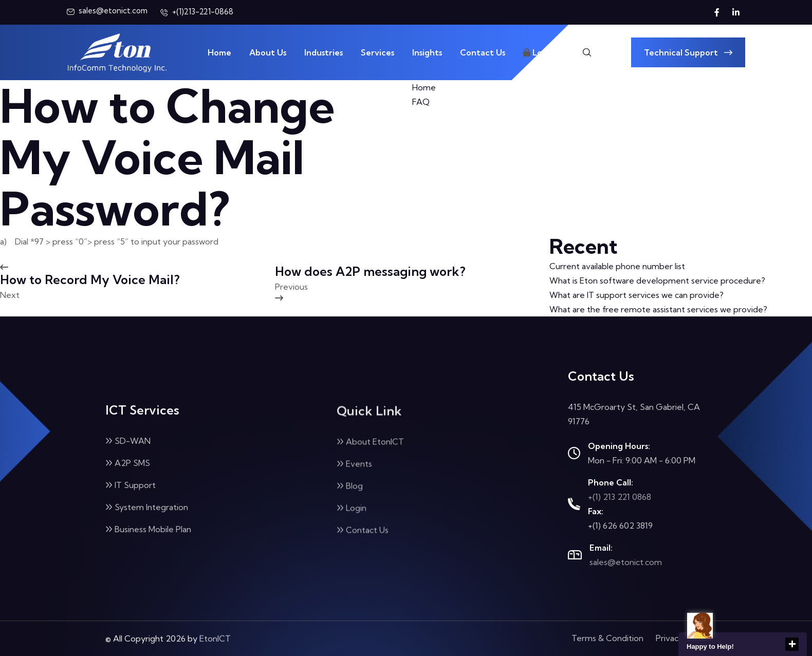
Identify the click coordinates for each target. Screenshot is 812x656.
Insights (427, 52)
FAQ (421, 102)
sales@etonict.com (626, 562)
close (792, 644)
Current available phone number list (617, 266)
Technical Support (688, 52)
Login (539, 52)
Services (377, 52)
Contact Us (483, 52)
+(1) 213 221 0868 (620, 497)
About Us (268, 52)
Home (219, 52)
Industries (324, 52)
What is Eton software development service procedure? (657, 280)
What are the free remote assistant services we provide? (658, 309)
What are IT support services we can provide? (636, 295)
